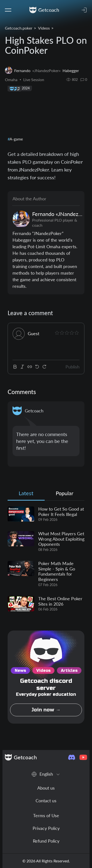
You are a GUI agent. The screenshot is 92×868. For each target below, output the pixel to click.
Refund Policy (46, 841)
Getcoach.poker (19, 28)
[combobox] (46, 774)
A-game (16, 139)
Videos (44, 28)
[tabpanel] (46, 559)
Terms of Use (46, 815)
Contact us (46, 801)
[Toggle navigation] (8, 10)
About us (46, 788)
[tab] (26, 494)
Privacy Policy (46, 828)
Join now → (46, 710)
